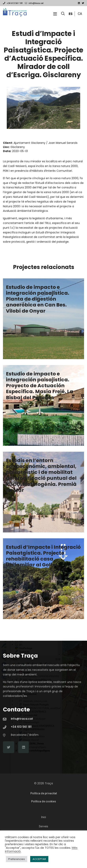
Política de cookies (44, 801)
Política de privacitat (44, 793)
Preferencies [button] (17, 859)
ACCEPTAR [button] (39, 859)
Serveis (43, 826)
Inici (44, 817)
